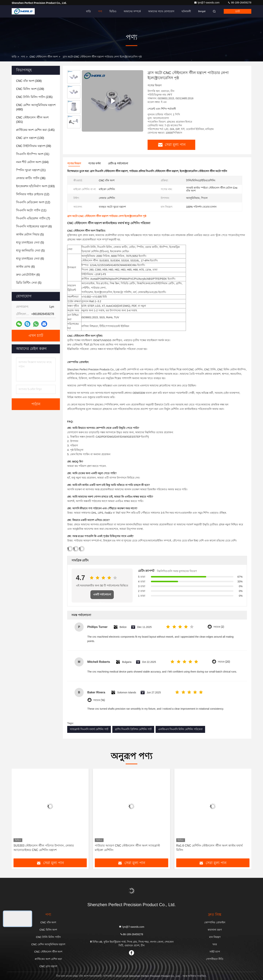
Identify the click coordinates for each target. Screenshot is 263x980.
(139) (30, 89)
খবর (215, 944)
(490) (36, 107)
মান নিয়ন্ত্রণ (215, 937)
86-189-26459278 (239, 3)
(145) (35, 130)
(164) (32, 162)
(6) (34, 226)
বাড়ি (88, 11)
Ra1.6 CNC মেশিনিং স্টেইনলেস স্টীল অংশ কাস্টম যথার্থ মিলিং (209, 848)
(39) (34, 146)
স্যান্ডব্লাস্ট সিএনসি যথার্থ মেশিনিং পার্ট (89, 729)
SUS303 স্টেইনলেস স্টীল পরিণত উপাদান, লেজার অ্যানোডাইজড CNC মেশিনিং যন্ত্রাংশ (44, 848)
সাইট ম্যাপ (215, 952)
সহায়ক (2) (219, 627)
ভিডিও (113, 11)
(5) (30, 234)
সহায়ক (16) (99, 700)
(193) (35, 186)
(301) (32, 120)
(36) (31, 178)
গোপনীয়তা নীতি (215, 959)
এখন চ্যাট (36, 336)
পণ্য (100, 11)
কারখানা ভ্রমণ (215, 930)
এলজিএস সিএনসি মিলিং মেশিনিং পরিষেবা (180, 729)
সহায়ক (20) (224, 662)
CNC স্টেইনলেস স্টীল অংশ (44, 57)
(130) (30, 138)
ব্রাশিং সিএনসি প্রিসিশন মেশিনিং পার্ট (133, 729)
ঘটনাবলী (186, 11)
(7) (33, 218)
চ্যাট (238, 11)
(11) (31, 210)
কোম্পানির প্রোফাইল (215, 922)
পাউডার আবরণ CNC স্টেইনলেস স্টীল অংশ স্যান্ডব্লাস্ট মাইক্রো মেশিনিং (127, 848)
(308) (29, 81)
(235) (34, 97)
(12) (33, 194)
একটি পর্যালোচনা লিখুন (102, 596)
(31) (33, 154)
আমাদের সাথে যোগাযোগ (161, 11)
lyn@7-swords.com (207, 3)
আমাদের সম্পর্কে (132, 11)
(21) (31, 170)
